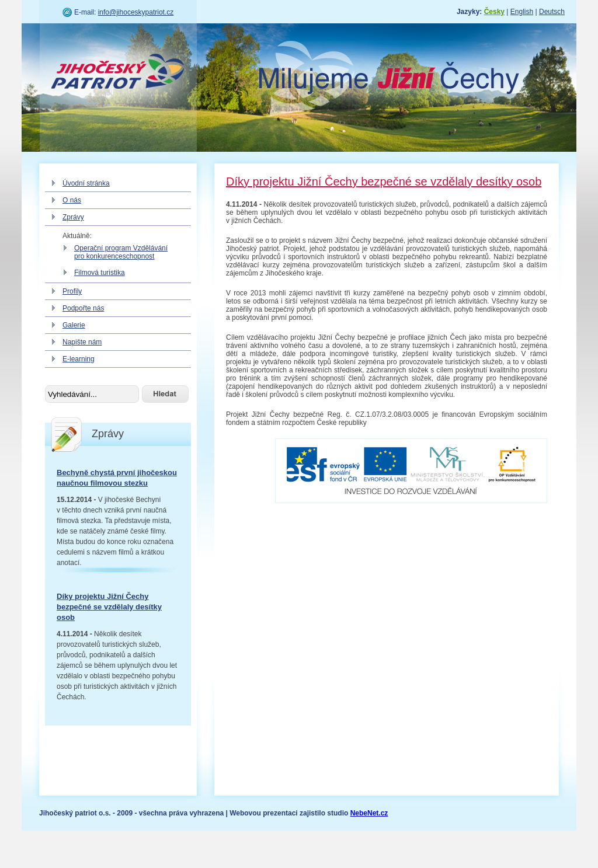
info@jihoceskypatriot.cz (136, 12)
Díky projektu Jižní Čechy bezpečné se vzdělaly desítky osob (109, 607)
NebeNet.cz (369, 813)
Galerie (74, 325)
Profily (72, 291)
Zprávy (73, 217)
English (522, 12)
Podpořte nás (83, 308)
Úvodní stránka (86, 183)
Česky (494, 12)
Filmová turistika (100, 273)
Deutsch (552, 12)
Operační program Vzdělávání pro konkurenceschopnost (121, 252)
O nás (72, 200)
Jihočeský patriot (118, 73)
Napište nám (82, 342)
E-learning (79, 359)
